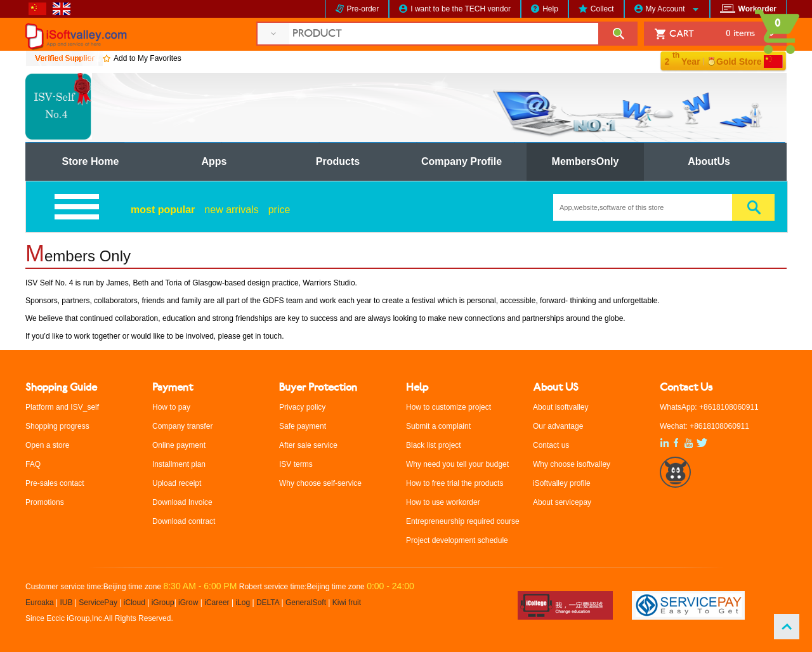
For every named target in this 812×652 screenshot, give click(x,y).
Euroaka (40, 603)
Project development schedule (457, 540)
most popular (163, 210)
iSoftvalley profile (562, 483)
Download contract (184, 521)
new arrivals (231, 210)
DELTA (269, 603)
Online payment (179, 445)
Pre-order (363, 9)
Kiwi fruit (347, 603)
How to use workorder (443, 502)
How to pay (171, 407)
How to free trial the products (455, 483)
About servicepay (562, 502)
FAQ (33, 464)
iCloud (134, 603)
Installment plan (179, 464)
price (279, 210)
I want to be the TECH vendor (461, 9)
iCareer (217, 603)
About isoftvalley (560, 407)
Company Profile (462, 161)
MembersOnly (586, 161)
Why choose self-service (320, 483)
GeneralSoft (306, 603)
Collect (602, 9)
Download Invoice (182, 502)
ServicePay (99, 603)
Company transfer (182, 426)
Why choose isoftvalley (572, 464)
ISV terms (296, 464)
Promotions (45, 502)
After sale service (308, 445)
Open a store (47, 445)
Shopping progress (57, 426)
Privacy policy (302, 407)
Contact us (551, 445)
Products (338, 161)
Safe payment (303, 426)
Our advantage (558, 426)
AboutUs (709, 161)
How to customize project (449, 407)
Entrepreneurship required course (463, 521)
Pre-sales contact (55, 483)
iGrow (188, 603)
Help (550, 9)
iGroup (163, 603)
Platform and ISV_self (62, 407)
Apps (214, 161)
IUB (67, 603)
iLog (243, 603)
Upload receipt (177, 483)
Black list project (434, 445)
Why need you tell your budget (457, 464)
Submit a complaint (438, 426)
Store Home (91, 161)
